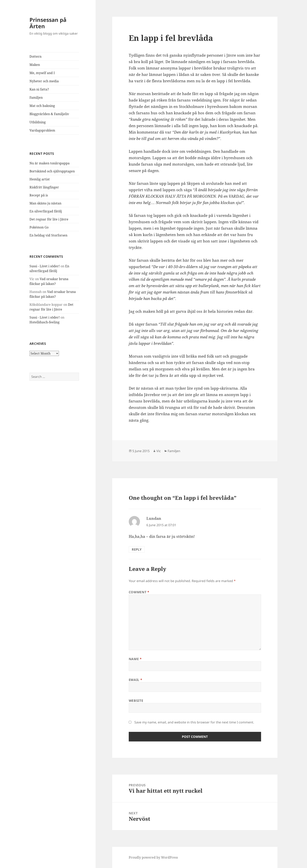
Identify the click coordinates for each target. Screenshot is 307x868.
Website (136, 701)
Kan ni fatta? (39, 89)
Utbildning (38, 122)
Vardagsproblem (42, 130)
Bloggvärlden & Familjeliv (49, 114)
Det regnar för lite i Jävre (49, 219)
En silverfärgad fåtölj (46, 211)
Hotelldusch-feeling (45, 322)
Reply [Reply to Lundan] (137, 549)
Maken (35, 65)
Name (135, 659)
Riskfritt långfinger (44, 187)
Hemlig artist (40, 179)
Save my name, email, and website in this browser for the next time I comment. (194, 722)
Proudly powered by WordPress (153, 857)
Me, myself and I (42, 73)
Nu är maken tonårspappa (50, 163)
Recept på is (39, 195)
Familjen (36, 98)
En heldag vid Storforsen (48, 235)
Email (135, 680)
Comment (139, 592)
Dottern (35, 56)
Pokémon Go (39, 227)
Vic (159, 451)
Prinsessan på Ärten (48, 23)
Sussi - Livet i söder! (45, 266)
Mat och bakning (42, 106)
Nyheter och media (44, 81)
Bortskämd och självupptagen (52, 171)
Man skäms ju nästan (45, 203)
